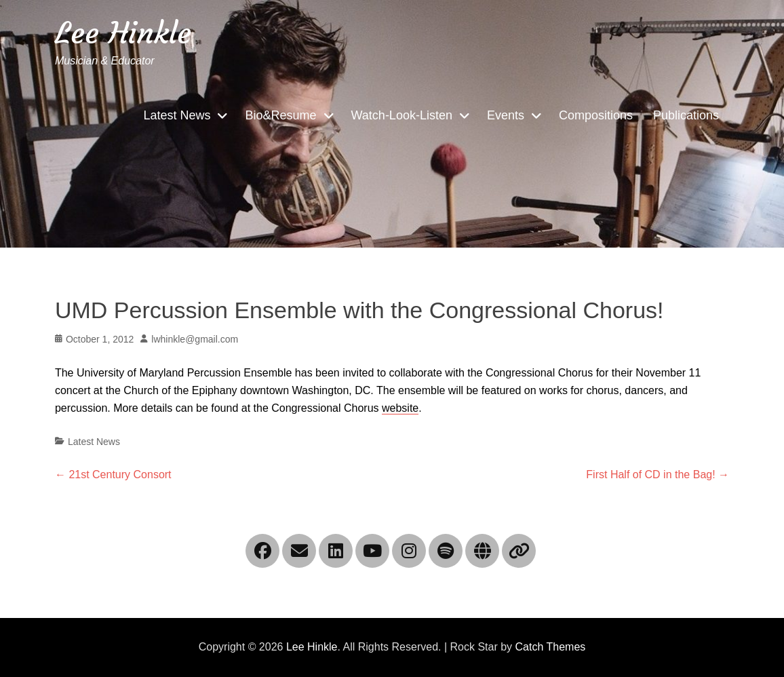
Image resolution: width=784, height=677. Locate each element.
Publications (686, 115)
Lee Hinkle (123, 33)
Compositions (596, 115)
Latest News (177, 115)
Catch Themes (551, 647)
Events (506, 115)
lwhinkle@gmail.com (195, 339)
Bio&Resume (280, 115)
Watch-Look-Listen (402, 115)
